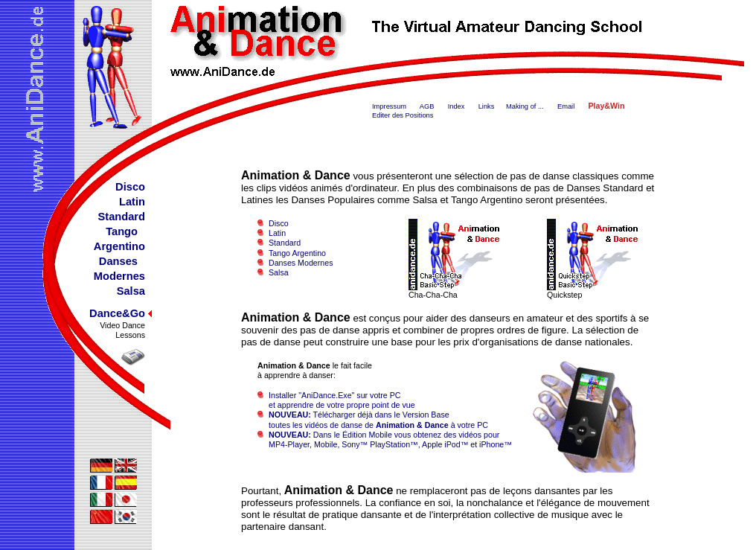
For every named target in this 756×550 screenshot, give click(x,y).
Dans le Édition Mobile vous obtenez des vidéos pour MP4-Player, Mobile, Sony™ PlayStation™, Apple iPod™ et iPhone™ (385, 439)
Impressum (389, 106)
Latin (277, 233)
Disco (279, 223)
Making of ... (525, 106)
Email (566, 106)
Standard (285, 243)
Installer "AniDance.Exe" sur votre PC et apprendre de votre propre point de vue (336, 400)
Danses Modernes (301, 263)
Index (457, 106)
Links (487, 106)
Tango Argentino (297, 253)
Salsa (279, 272)
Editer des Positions (403, 115)
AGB (427, 106)
